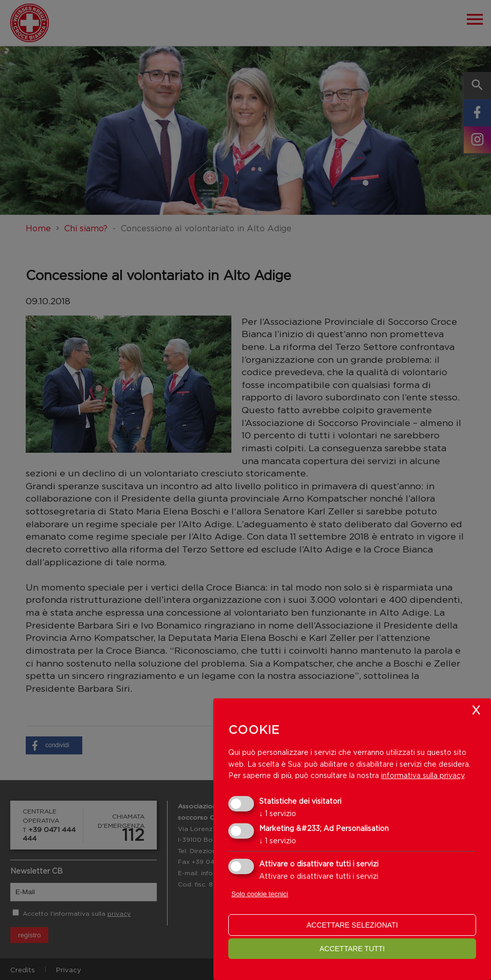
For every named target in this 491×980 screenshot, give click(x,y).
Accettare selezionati (352, 925)
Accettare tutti (352, 949)
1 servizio (278, 813)
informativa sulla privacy (423, 775)
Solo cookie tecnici (260, 894)
